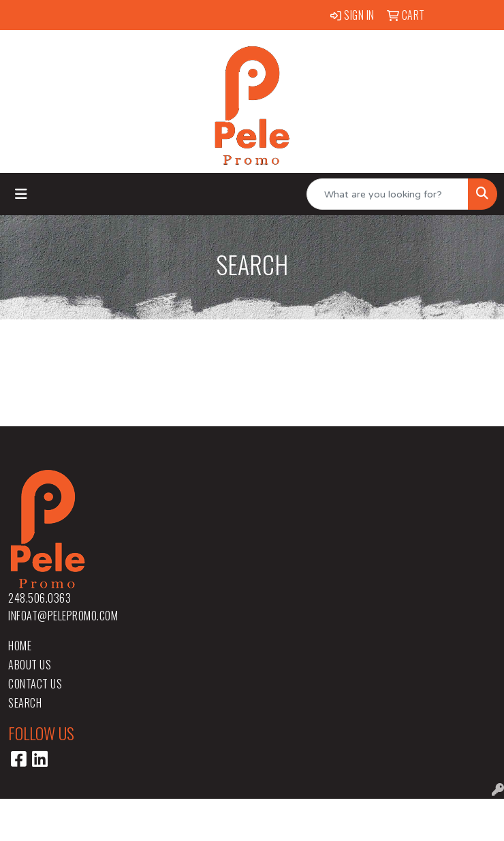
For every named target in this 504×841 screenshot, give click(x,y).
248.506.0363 (40, 598)
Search (25, 703)
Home (20, 646)
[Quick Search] (388, 194)
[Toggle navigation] (21, 194)
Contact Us (35, 684)
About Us (30, 665)
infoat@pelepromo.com (63, 616)
